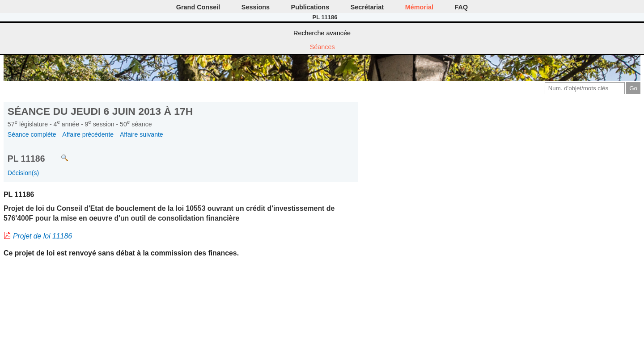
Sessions (256, 7)
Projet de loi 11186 (42, 236)
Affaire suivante (142, 134)
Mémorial (419, 7)
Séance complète (32, 134)
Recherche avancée (322, 33)
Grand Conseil (198, 7)
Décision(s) (23, 173)
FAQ (462, 7)
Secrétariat (367, 7)
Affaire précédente (88, 134)
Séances (322, 47)
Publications (310, 7)
